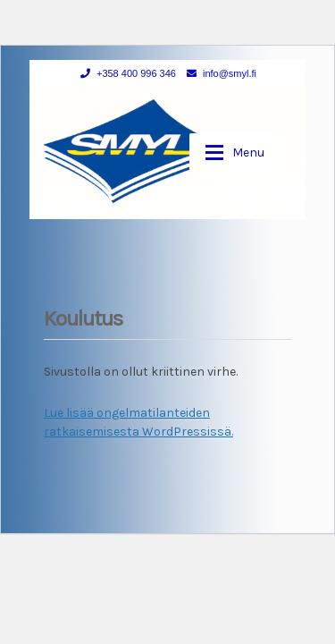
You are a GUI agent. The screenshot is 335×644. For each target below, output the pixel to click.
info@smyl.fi (218, 73)
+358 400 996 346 (125, 73)
